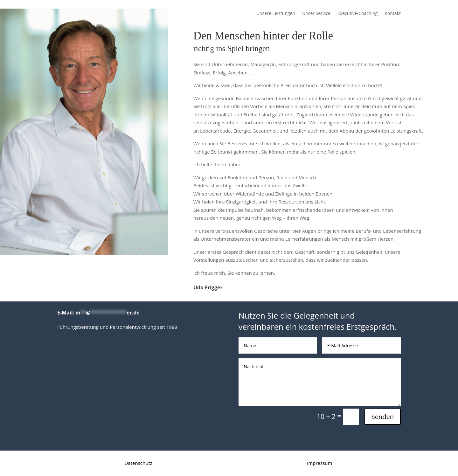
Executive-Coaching (357, 14)
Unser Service (316, 14)
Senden (383, 417)
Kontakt (393, 14)
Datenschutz (138, 463)
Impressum (319, 463)
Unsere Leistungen (276, 14)
